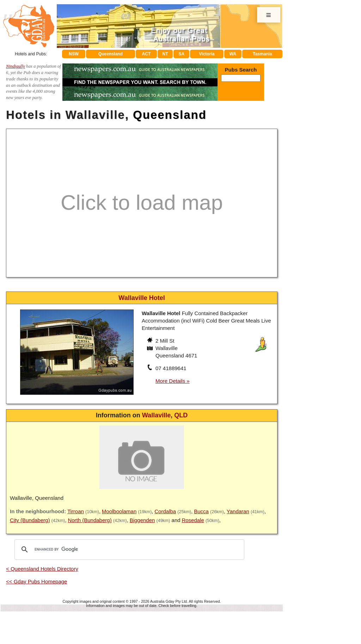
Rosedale (193, 520)
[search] (128, 550)
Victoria (207, 54)
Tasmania (262, 54)
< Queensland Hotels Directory (42, 569)
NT (165, 54)
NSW (74, 54)
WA (233, 54)
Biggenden (142, 520)
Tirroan (76, 511)
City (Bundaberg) (30, 520)
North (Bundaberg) (90, 520)
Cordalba (165, 511)
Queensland (111, 54)
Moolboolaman (119, 511)
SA (182, 54)
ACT (146, 54)
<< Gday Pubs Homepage (36, 581)
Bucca (201, 511)
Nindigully (16, 66)
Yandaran (238, 511)
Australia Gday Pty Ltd (169, 601)
